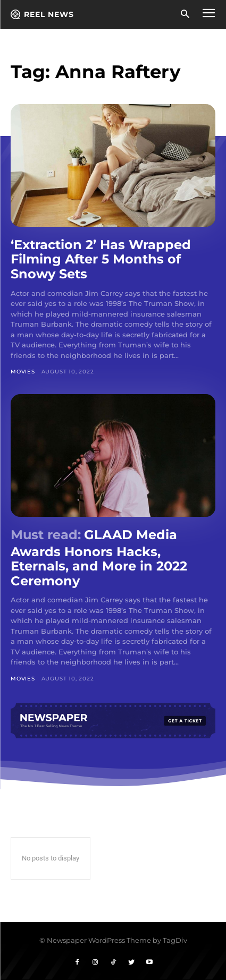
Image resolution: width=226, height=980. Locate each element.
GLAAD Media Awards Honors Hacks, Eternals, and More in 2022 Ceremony (99, 558)
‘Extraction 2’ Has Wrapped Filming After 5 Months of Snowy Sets (101, 259)
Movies (23, 372)
